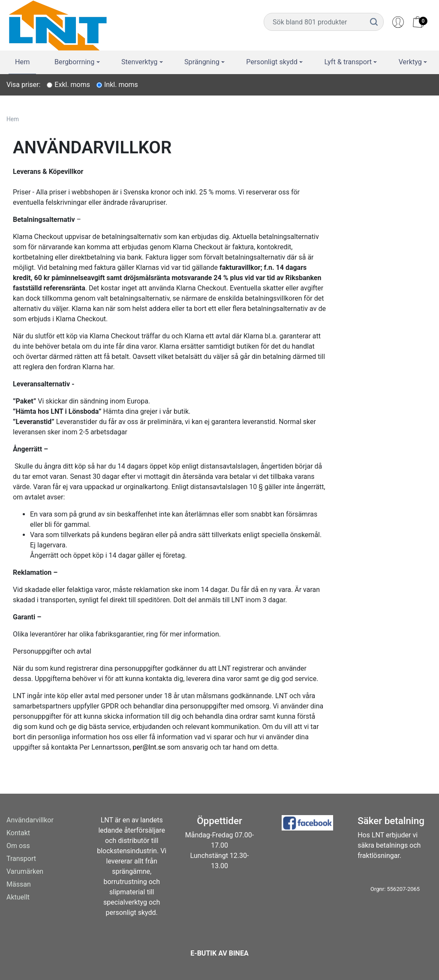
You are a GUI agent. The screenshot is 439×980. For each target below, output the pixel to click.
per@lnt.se (149, 747)
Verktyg (411, 62)
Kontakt (18, 833)
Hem (22, 62)
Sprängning (203, 62)
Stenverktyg (140, 62)
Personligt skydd (273, 62)
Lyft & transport (349, 62)
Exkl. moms (72, 85)
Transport (21, 859)
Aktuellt (18, 897)
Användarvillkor (30, 820)
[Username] (314, 22)
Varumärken (25, 871)
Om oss (18, 846)
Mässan (19, 884)
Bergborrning (75, 62)
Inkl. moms (121, 85)
